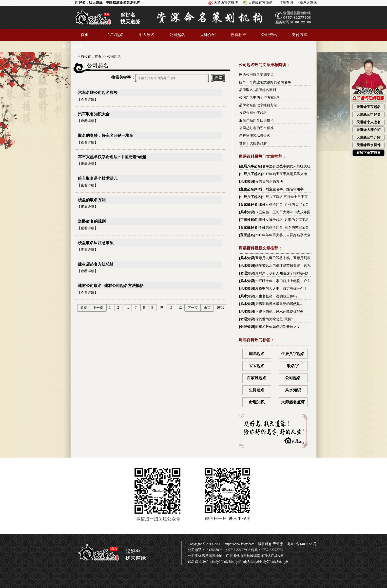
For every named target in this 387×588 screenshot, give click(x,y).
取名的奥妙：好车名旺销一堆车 (106, 135)
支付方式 (300, 35)
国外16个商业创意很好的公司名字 (265, 82)
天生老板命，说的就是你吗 (276, 296)
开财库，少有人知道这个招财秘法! (282, 273)
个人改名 (147, 35)
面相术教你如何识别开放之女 (278, 327)
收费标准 (238, 35)
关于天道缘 (72, 46)
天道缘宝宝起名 (368, 107)
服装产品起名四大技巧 (256, 120)
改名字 (293, 366)
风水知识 (247, 182)
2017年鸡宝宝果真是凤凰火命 (285, 174)
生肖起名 (257, 390)
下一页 (193, 308)
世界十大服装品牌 (253, 143)
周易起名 (257, 354)
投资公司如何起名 (253, 113)
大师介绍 (208, 35)
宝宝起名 (116, 35)
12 (180, 308)
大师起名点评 (293, 402)
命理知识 (247, 273)
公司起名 (177, 35)
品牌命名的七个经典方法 (258, 105)
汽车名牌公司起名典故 (98, 93)
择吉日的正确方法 (269, 182)
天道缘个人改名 (368, 122)
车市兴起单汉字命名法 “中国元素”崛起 (112, 157)
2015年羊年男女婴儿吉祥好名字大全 (283, 235)
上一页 (98, 308)
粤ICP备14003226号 (302, 544)
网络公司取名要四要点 (256, 75)
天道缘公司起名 (368, 115)
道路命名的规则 (92, 221)
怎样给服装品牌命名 (255, 136)
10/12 (220, 308)
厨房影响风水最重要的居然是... (279, 304)
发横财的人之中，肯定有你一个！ (281, 289)
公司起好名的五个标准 (256, 128)
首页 (85, 35)
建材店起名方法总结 (96, 264)
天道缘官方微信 (260, 3)
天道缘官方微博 (226, 3)
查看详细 (88, 99)
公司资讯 (269, 35)
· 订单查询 (285, 3)
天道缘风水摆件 (368, 145)
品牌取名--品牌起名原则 (258, 90)
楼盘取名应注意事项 (96, 243)
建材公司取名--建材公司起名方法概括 (111, 286)
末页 (207, 308)
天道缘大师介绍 (368, 130)
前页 (84, 308)
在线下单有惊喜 (368, 153)
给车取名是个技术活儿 (98, 178)
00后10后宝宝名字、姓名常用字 (279, 189)
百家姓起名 (249, 205)
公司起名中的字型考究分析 (260, 98)
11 (171, 308)
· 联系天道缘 (307, 3)
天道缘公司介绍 (368, 137)
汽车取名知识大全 (94, 114)
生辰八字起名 (251, 166)
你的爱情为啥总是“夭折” (274, 319)
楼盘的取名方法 (92, 200)
